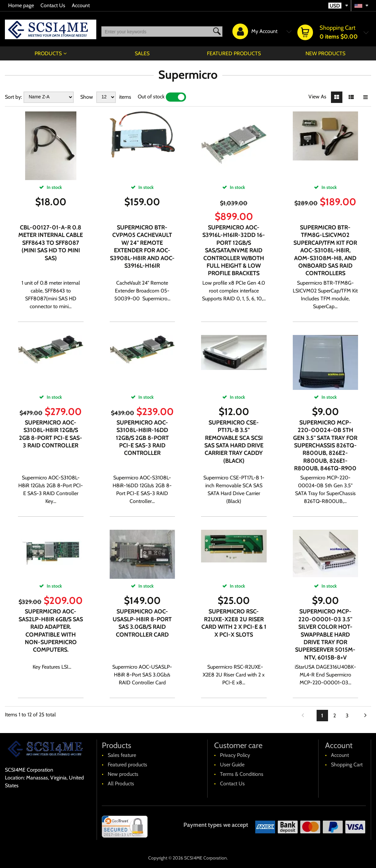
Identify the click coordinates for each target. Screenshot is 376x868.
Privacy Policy (235, 755)
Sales (142, 53)
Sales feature (122, 755)
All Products (121, 784)
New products (325, 53)
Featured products (234, 53)
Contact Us (53, 5)
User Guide (232, 765)
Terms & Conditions (242, 774)
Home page (21, 5)
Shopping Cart (347, 765)
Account (81, 5)
